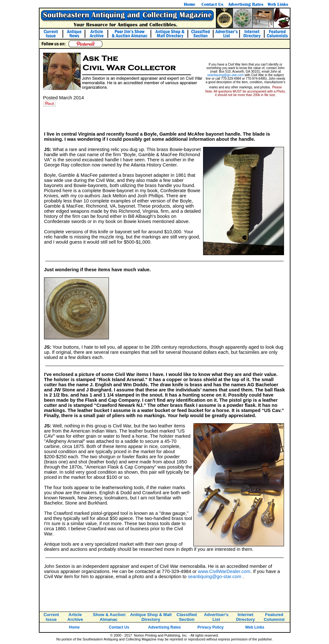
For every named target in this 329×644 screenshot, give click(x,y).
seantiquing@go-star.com (226, 75)
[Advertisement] (164, 119)
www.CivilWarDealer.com (224, 571)
